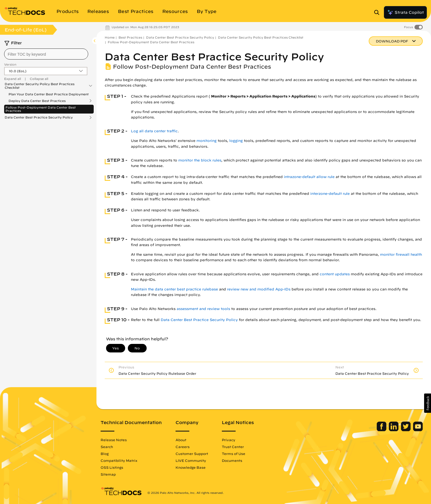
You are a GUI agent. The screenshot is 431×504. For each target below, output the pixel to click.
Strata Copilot (405, 12)
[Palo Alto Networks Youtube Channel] (418, 430)
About (181, 440)
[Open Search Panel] (378, 12)
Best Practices (130, 37)
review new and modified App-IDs (259, 289)
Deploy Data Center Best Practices (37, 101)
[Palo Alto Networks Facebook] (382, 430)
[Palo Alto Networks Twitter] (406, 430)
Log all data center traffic (154, 131)
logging (236, 141)
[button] (428, 403)
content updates (335, 274)
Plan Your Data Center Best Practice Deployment (49, 94)
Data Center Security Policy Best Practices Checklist (40, 86)
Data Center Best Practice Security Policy (39, 117)
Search (107, 447)
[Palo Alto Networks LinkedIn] (394, 430)
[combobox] (46, 54)
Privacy (229, 440)
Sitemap (108, 474)
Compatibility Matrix (119, 460)
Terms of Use (234, 454)
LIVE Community (191, 460)
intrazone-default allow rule (309, 177)
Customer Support (192, 454)
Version (10, 64)
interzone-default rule (330, 194)
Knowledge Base (191, 467)
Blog (105, 454)
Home (110, 37)
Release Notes (114, 440)
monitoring (207, 141)
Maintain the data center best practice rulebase (174, 289)
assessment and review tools (203, 309)
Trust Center (233, 447)
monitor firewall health (401, 254)
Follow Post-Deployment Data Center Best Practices (41, 109)
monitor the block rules (200, 160)
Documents (232, 460)
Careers (183, 447)
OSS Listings (112, 467)
